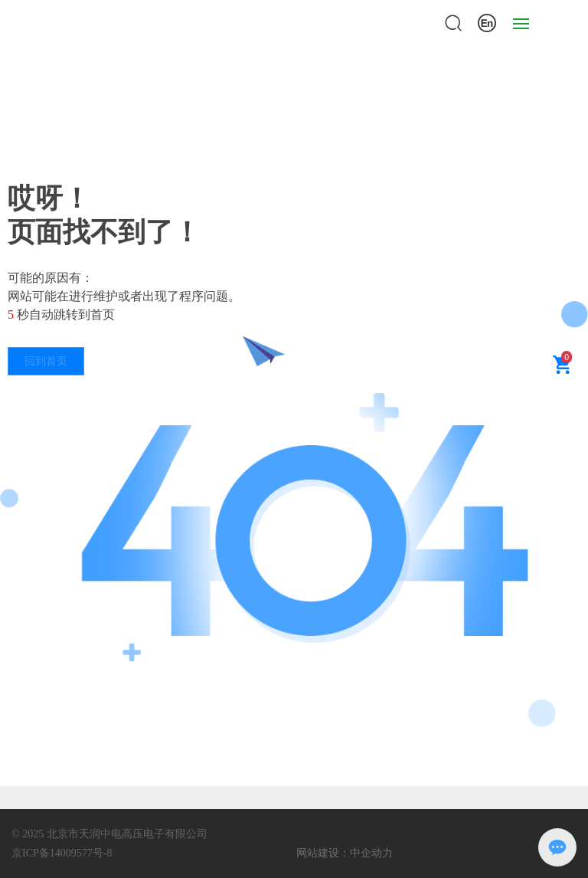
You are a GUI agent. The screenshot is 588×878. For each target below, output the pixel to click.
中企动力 (371, 853)
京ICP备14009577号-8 (62, 853)
